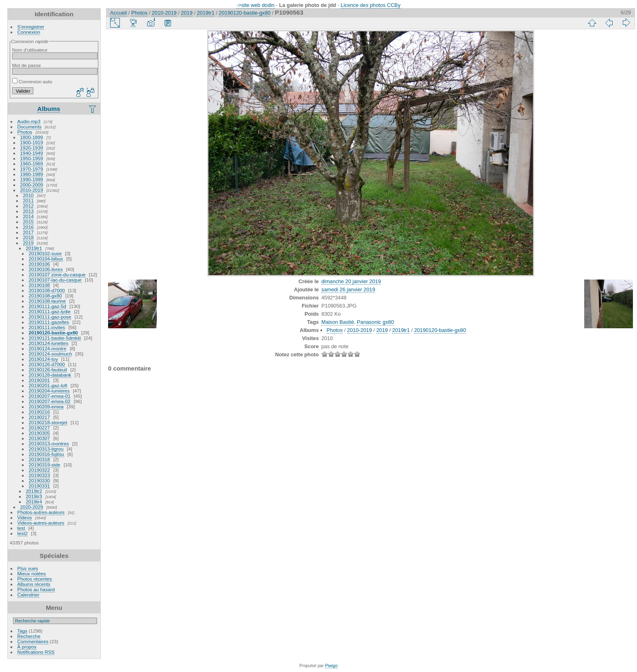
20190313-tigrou (46, 449)
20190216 (39, 412)
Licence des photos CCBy (371, 5)
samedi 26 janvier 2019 (348, 289)
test (21, 528)
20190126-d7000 (47, 364)
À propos (27, 647)
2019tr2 (34, 491)
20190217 (39, 417)
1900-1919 (32, 142)
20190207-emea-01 (50, 396)
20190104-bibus (46, 259)
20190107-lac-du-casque (55, 280)
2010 (28, 195)
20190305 (39, 433)
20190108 (39, 285)
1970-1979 (32, 169)
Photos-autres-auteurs (41, 512)
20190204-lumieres (49, 391)
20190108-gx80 (45, 296)
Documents (30, 127)
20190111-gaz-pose (50, 317)
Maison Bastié (338, 322)
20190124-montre (48, 348)
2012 (28, 206)
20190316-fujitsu (47, 454)
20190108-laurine (48, 301)
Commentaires (33, 641)
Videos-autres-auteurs (41, 523)
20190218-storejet (48, 422)
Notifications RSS (36, 652)
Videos (25, 517)
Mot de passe (27, 65)
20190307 (39, 438)
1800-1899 (32, 137)
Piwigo (331, 665)
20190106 (39, 264)
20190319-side (45, 465)
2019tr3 (34, 496)
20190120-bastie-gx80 (53, 333)
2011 (28, 201)
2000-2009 (32, 185)
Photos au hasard (36, 589)
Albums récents (34, 584)
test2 (23, 533)
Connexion (29, 32)
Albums (49, 109)
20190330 (39, 480)
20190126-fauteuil (48, 370)
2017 (28, 232)
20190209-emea (46, 406)
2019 (28, 243)
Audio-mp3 (29, 121)
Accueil (118, 13)
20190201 (39, 380)
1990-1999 (32, 179)
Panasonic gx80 (375, 322)
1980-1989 (32, 174)
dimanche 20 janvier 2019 (351, 281)
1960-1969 (32, 164)
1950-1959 (32, 158)
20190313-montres (49, 443)
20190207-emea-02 (50, 401)
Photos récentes (35, 579)
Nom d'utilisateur (30, 50)
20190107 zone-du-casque (57, 274)
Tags (23, 631)
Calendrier (28, 595)
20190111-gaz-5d (48, 306)
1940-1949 (32, 153)
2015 (28, 222)
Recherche (29, 636)
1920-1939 (32, 148)
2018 (28, 237)
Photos (25, 132)
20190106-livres (46, 269)
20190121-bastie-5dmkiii (55, 338)
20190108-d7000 (47, 290)
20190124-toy (43, 359)
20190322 (39, 470)
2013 (28, 211)
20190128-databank (50, 375)
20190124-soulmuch (51, 354)
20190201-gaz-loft (48, 385)
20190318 (39, 459)
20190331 (39, 486)
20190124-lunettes (49, 343)
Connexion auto (32, 81)
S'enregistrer (31, 27)
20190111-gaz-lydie (50, 311)
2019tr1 (34, 248)
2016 (28, 227)
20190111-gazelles (49, 322)
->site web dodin (256, 5)
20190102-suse (45, 253)
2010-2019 (32, 190)
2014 (28, 216)
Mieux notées (32, 573)
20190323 (39, 475)
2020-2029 (32, 507)
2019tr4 (34, 502)
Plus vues (28, 568)
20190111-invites (47, 327)
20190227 (39, 428)
